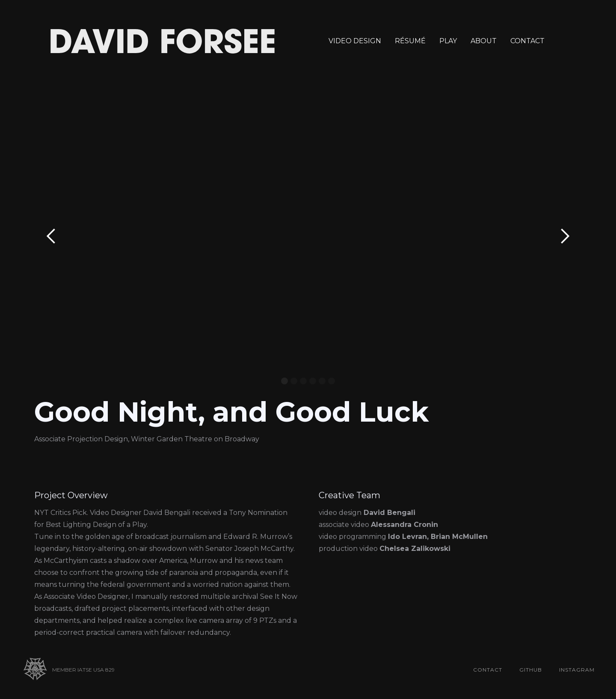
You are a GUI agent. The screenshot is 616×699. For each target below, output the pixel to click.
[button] (51, 236)
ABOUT (484, 41)
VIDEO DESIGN (355, 41)
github (531, 670)
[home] (163, 41)
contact (488, 670)
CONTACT (527, 41)
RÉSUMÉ (410, 41)
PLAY (448, 41)
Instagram (577, 670)
